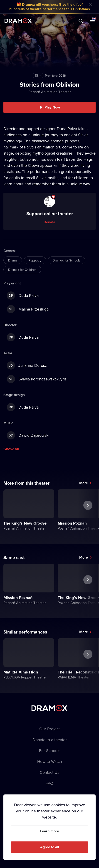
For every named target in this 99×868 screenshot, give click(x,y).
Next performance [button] (88, 516)
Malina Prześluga (28, 309)
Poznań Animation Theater (49, 92)
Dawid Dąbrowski (28, 435)
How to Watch (50, 761)
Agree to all (50, 847)
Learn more (50, 831)
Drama (13, 260)
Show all (11, 449)
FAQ (49, 783)
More (84, 483)
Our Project (49, 729)
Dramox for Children (22, 270)
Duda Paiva (23, 296)
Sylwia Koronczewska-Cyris (37, 379)
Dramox (18, 21)
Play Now (52, 107)
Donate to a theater (50, 740)
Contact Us (49, 772)
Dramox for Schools (67, 260)
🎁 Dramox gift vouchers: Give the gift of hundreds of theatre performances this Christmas (50, 7)
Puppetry (35, 260)
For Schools (50, 751)
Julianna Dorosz (27, 365)
